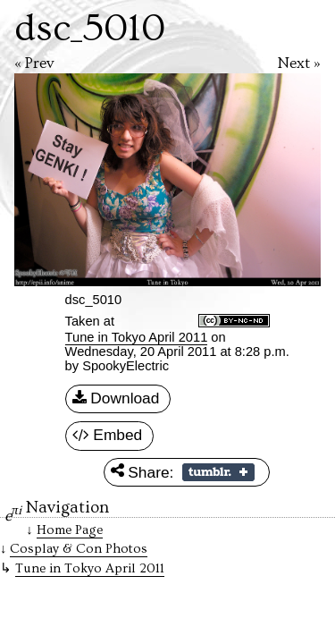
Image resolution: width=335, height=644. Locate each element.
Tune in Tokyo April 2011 (137, 337)
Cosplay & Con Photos (79, 549)
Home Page (70, 530)
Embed (108, 436)
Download (116, 399)
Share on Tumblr (218, 472)
